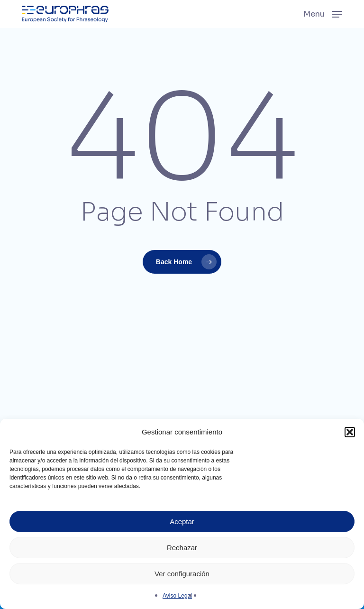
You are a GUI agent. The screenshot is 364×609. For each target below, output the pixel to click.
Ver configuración (182, 574)
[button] (350, 432)
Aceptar (182, 521)
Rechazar (182, 548)
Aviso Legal (177, 596)
